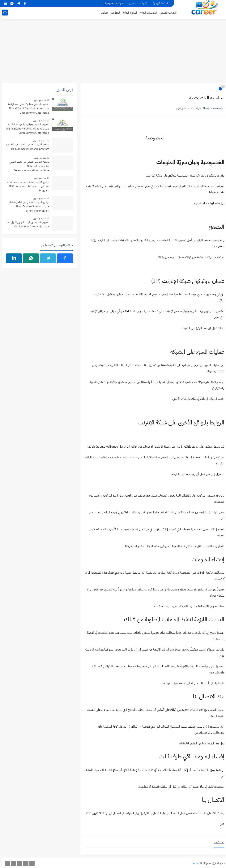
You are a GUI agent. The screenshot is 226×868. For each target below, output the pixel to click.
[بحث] (3, 13)
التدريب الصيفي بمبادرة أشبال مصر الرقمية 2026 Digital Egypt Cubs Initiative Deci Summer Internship (26, 108)
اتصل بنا (130, 3)
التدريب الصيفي (166, 13)
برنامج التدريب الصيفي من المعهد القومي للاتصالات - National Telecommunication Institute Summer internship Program (27, 166)
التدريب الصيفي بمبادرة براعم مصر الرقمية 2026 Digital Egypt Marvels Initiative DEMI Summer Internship (25, 129)
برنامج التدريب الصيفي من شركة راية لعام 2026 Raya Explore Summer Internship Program (27, 206)
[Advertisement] (113, 53)
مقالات (102, 13)
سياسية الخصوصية (112, 3)
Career (194, 863)
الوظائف (113, 13)
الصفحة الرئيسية (159, 3)
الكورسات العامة (146, 13)
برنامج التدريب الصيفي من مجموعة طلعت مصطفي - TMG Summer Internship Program (26, 186)
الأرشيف (142, 3)
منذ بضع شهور (37, 100)
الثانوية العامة (128, 13)
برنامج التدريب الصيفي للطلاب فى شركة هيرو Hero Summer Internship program (26, 147)
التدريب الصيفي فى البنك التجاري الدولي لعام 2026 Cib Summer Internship (25, 224)
